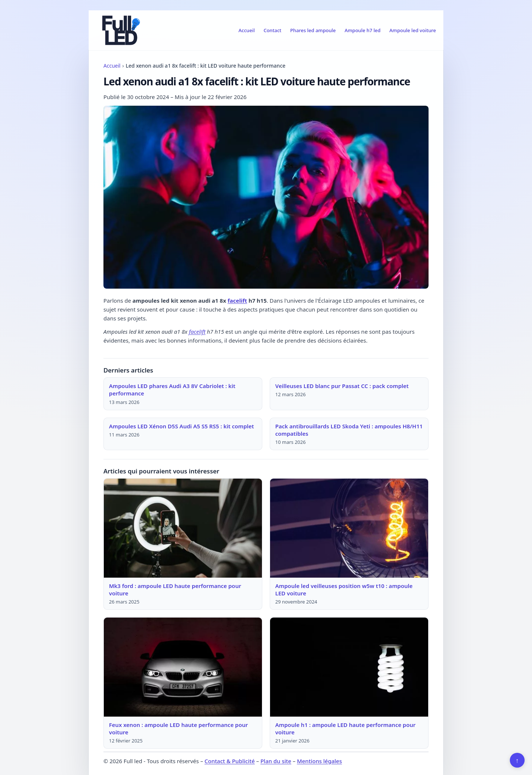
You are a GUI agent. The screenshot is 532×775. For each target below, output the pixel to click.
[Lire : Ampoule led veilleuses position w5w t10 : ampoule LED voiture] (349, 528)
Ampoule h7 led (363, 30)
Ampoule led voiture (413, 30)
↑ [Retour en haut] (517, 760)
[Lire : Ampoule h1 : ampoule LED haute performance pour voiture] (349, 667)
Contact (272, 30)
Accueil (247, 30)
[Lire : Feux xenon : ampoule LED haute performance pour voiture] (183, 667)
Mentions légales (320, 761)
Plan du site (276, 761)
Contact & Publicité (230, 761)
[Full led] (120, 30)
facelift (237, 300)
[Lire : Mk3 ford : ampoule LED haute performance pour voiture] (183, 528)
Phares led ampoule (313, 30)
